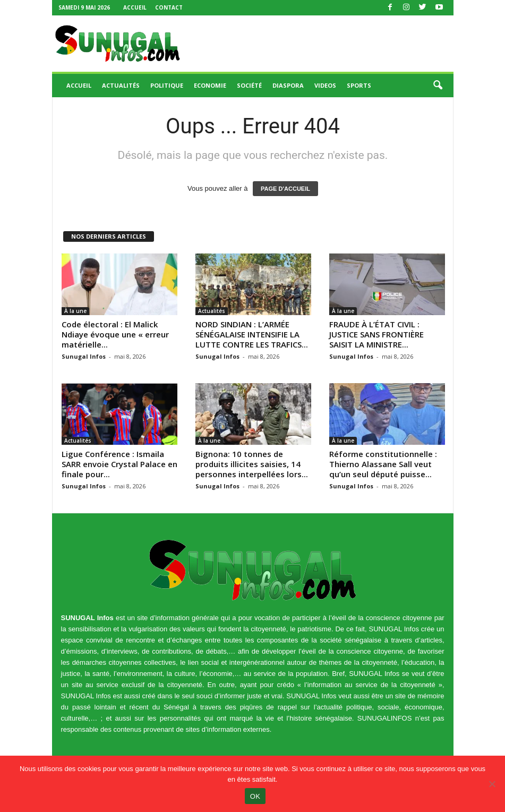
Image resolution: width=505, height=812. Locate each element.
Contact (169, 7)
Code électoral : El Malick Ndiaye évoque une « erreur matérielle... (115, 334)
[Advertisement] (319, 44)
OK (255, 796)
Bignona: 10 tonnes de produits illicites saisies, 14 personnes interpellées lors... (252, 464)
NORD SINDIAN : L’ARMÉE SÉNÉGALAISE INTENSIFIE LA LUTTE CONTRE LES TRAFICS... (252, 334)
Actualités (121, 85)
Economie (210, 85)
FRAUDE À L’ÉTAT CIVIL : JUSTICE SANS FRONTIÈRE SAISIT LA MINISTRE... (376, 334)
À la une (75, 311)
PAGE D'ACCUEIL (285, 189)
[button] (438, 86)
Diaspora (288, 85)
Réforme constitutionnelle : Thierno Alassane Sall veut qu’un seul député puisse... (383, 464)
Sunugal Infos (84, 356)
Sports (359, 85)
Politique (167, 85)
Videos (325, 85)
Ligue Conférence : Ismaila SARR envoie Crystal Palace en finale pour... (119, 464)
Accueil (135, 7)
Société (249, 85)
